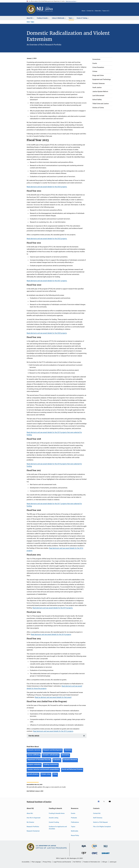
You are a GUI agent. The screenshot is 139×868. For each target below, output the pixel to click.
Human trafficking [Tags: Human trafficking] (34, 755)
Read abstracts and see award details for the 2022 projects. (47, 239)
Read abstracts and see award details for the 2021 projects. (47, 281)
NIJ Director (30, 822)
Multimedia (75, 831)
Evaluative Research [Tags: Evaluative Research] (70, 760)
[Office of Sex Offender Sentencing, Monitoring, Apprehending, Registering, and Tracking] (106, 854)
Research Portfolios (33, 827)
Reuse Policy (75, 835)
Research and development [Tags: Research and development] (53, 750)
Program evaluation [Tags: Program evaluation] (34, 764)
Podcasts (74, 818)
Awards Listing (54, 818)
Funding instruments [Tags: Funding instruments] (51, 764)
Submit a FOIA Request (100, 822)
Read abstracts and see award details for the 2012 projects (53, 731)
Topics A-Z (106, 11)
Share (112, 12)
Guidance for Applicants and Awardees (58, 828)
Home (28, 22)
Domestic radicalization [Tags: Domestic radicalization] (51, 755)
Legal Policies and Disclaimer (62, 862)
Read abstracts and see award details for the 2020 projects (47, 333)
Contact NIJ (97, 813)
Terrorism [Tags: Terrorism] (68, 750)
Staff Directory (98, 818)
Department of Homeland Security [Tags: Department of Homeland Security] (39, 760)
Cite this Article (34, 736)
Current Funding (54, 822)
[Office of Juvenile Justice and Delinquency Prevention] (84, 855)
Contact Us (90, 11)
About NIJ (30, 813)
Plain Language (36, 862)
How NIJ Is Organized (33, 818)
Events (73, 813)
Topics (32, 22)
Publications (75, 822)
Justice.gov (113, 862)
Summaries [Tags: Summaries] (65, 755)
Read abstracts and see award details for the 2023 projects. (47, 187)
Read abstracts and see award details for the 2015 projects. (53, 608)
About (83, 11)
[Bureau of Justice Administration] (84, 848)
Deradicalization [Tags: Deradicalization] (33, 774)
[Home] (45, 9)
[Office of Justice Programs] (31, 9)
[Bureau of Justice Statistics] (95, 849)
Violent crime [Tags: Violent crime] (46, 774)
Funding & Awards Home (57, 813)
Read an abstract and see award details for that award (53, 697)
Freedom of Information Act (92, 862)
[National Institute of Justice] (106, 848)
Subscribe (98, 11)
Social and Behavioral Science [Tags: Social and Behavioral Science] (72, 769)
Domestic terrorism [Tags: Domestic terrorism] (34, 750)
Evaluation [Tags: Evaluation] (57, 760)
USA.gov (105, 862)
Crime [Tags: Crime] (55, 774)
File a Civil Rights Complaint (102, 827)
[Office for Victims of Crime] (95, 854)
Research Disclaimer (33, 831)
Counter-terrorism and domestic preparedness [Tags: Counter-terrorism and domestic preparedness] (43, 769)
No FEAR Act (77, 862)
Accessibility (26, 862)
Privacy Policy (47, 862)
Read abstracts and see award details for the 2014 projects (51, 634)
